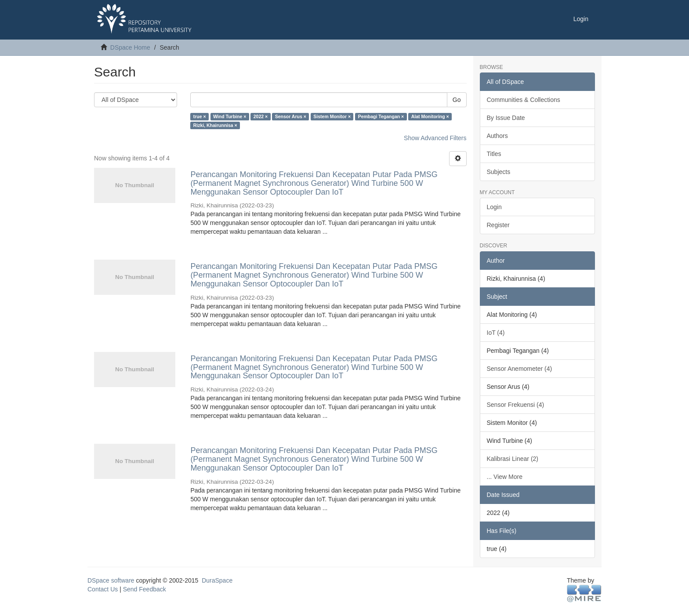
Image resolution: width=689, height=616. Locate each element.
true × (200, 116)
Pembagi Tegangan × (381, 116)
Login (494, 207)
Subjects (499, 172)
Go (457, 100)
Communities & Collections (524, 100)
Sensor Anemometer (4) (520, 369)
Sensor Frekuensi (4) (516, 405)
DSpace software (111, 580)
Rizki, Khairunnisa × (215, 125)
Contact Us (103, 589)
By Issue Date (506, 118)
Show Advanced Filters (435, 138)
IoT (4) (496, 333)
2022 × (261, 116)
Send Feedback (145, 589)
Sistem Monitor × (332, 116)
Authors (497, 136)
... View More (505, 477)
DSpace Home (130, 47)
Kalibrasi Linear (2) (513, 459)
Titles (494, 154)
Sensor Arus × (291, 116)
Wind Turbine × (230, 116)
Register (498, 225)
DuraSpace (217, 580)
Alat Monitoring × (430, 116)
